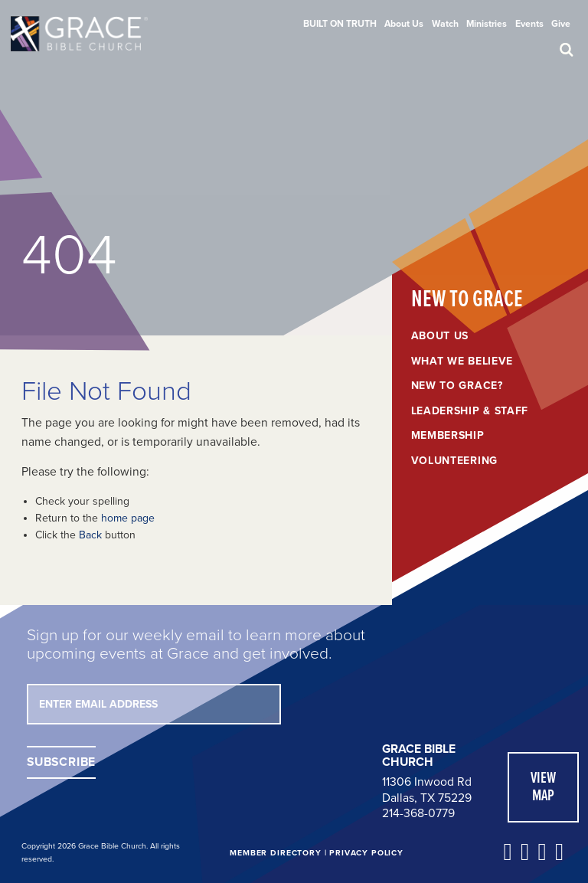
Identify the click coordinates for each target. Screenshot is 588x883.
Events (529, 24)
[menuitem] (340, 24)
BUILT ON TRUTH (340, 24)
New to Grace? (457, 386)
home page (128, 518)
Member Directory (275, 853)
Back (90, 535)
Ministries (487, 24)
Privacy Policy (366, 853)
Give (561, 24)
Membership (448, 436)
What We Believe (462, 361)
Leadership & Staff (470, 411)
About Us (404, 24)
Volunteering (454, 461)
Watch (445, 24)
